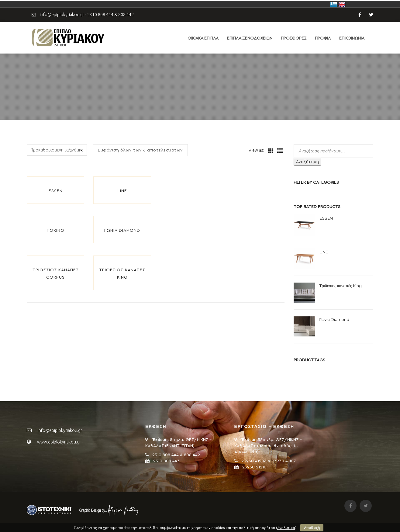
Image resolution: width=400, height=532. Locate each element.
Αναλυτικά (286, 528)
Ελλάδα (333, 4)
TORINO (55, 231)
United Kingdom (342, 4)
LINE (122, 191)
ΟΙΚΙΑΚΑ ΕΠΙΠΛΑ (203, 38)
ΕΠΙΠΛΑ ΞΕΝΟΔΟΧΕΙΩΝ (250, 38)
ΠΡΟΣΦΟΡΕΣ (294, 38)
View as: (256, 150)
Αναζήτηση (307, 162)
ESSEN (56, 191)
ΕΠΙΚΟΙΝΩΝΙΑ (352, 38)
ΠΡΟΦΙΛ (323, 38)
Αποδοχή (312, 528)
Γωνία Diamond (122, 231)
